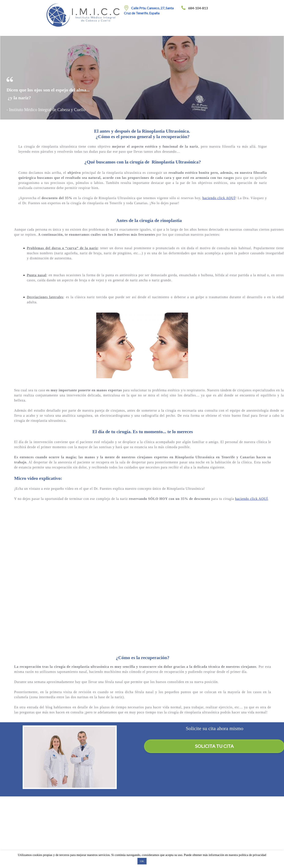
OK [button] (142, 861)
